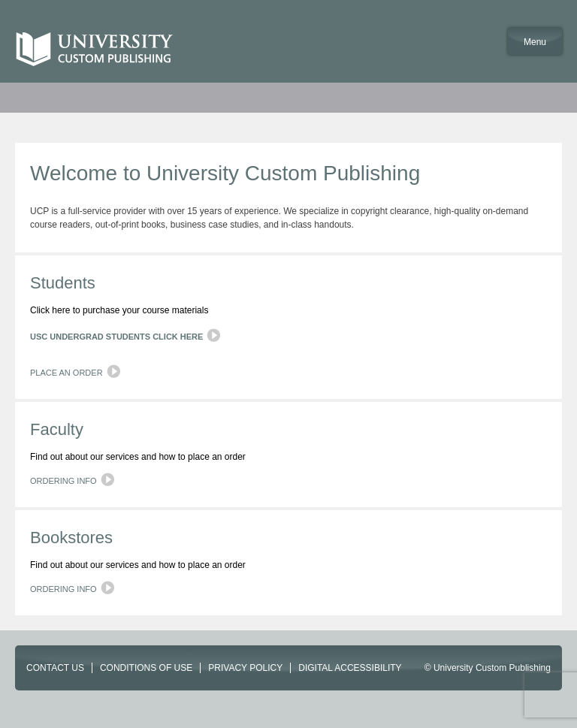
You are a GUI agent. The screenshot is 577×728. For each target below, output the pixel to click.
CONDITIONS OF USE (146, 668)
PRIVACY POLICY (245, 668)
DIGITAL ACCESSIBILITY (350, 668)
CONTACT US (55, 668)
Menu (535, 42)
